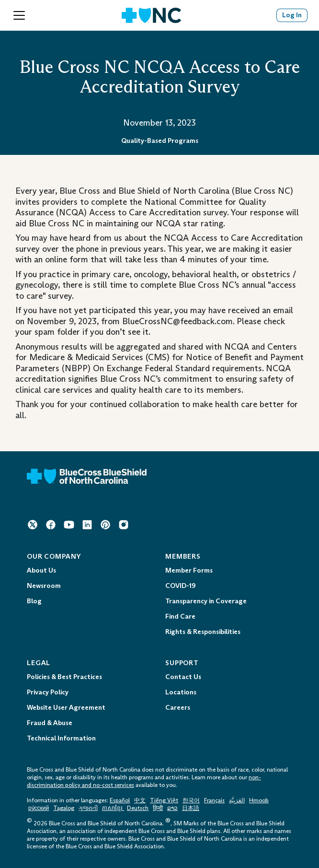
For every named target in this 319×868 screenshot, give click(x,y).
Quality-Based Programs (160, 141)
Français (214, 800)
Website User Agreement (66, 708)
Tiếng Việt (164, 800)
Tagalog (64, 808)
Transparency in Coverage (206, 601)
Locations (181, 692)
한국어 (191, 800)
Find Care (180, 616)
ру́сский (39, 808)
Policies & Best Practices (64, 677)
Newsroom (44, 586)
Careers (178, 708)
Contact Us (183, 677)
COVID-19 (180, 586)
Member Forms (189, 570)
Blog (34, 601)
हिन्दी (158, 808)
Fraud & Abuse (50, 723)
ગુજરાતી (88, 808)
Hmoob (259, 800)
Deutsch (138, 808)
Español (120, 800)
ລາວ (172, 808)
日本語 (191, 808)
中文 (140, 800)
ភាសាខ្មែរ (113, 808)
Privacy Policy (48, 692)
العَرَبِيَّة (237, 800)
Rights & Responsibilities (203, 632)
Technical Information (61, 738)
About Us (41, 570)
